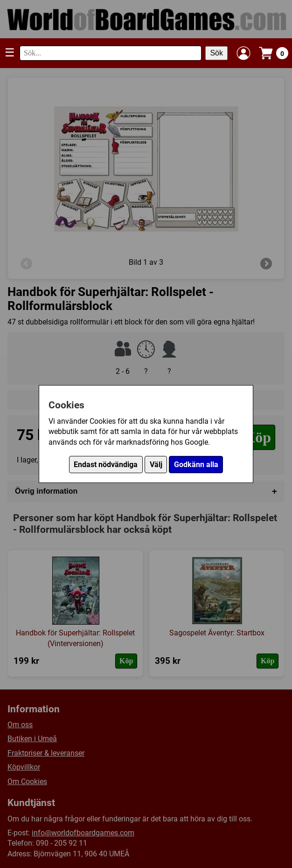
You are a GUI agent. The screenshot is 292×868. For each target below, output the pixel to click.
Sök (216, 53)
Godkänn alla (196, 465)
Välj (156, 465)
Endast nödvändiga (106, 465)
